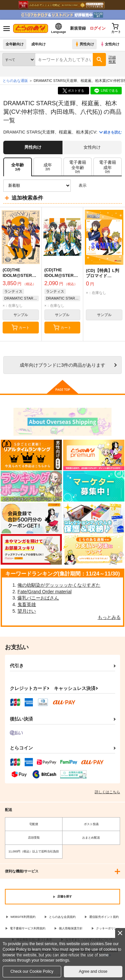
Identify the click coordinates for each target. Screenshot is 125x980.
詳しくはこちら (107, 792)
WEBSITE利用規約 (23, 917)
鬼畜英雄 (27, 604)
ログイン (98, 28)
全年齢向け (15, 44)
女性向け (110, 44)
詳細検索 (112, 59)
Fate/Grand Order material (44, 592)
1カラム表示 (117, 186)
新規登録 (78, 28)
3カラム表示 (94, 186)
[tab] (48, 167)
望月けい (27, 611)
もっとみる (109, 617)
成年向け (38, 44)
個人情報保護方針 (71, 928)
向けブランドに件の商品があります (63, 365)
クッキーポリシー (108, 928)
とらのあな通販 (15, 81)
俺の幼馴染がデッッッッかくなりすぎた (59, 585)
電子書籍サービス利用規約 (28, 928)
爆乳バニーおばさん (38, 598)
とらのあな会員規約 (62, 917)
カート (21, 328)
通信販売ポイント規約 (104, 917)
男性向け (84, 44)
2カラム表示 (105, 186)
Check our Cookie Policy (32, 971)
